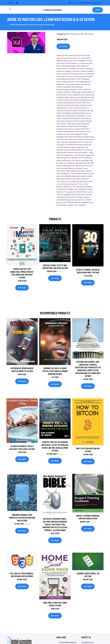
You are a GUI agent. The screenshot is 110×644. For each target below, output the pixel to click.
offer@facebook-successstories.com (89, 3)
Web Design (89, 34)
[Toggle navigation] (10, 10)
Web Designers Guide (75, 34)
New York (72, 3)
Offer (98, 10)
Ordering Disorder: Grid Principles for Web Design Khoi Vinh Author (22, 518)
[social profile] (17, 3)
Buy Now (63, 46)
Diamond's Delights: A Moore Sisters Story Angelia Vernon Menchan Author (55, 371)
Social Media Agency (68, 642)
